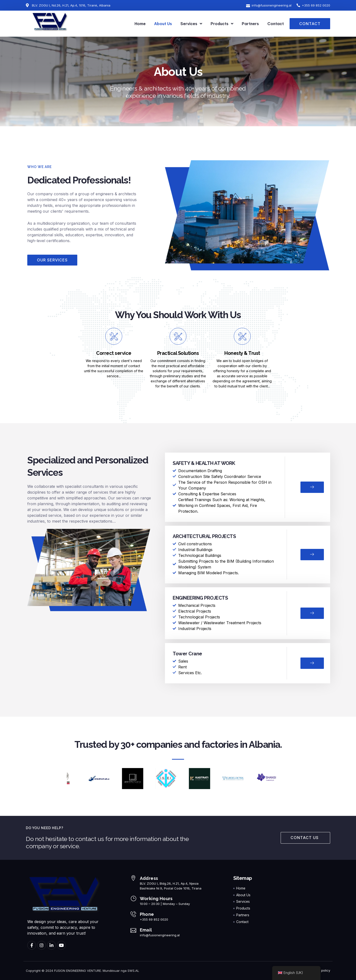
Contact (276, 24)
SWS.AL (133, 971)
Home (140, 24)
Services (191, 24)
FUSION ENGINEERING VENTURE (78, 971)
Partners (250, 24)
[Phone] (133, 914)
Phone (147, 914)
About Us (163, 24)
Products (222, 24)
